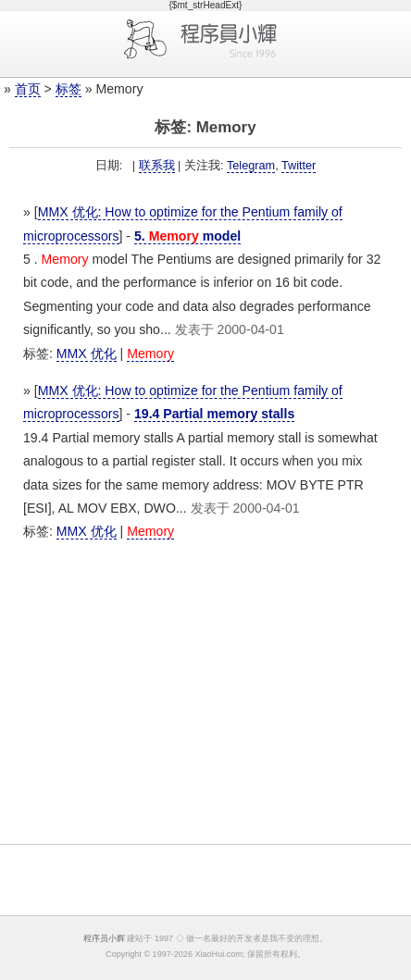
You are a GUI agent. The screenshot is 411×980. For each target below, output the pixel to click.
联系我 (157, 166)
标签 (68, 89)
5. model (187, 236)
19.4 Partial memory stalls (214, 414)
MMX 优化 (87, 354)
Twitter (299, 166)
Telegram (251, 166)
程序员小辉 (104, 938)
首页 (28, 89)
